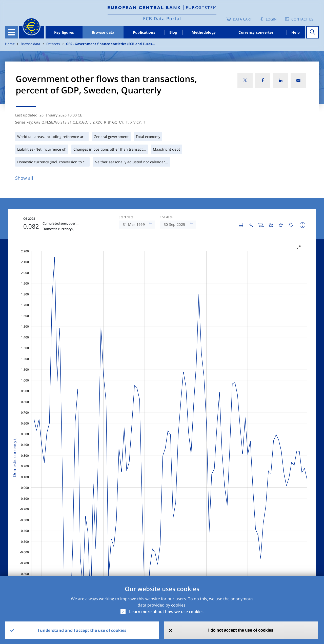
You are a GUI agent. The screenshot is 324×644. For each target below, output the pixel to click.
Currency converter (256, 32)
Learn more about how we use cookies (166, 612)
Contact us (302, 19)
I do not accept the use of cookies (241, 630)
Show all (24, 178)
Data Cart (242, 19)
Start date (126, 217)
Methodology (204, 32)
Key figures (64, 32)
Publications (144, 32)
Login (271, 19)
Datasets (53, 44)
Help (296, 32)
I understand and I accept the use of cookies (82, 630)
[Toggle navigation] (11, 32)
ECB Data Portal (162, 18)
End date (166, 217)
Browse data (103, 32)
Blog (173, 32)
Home (10, 44)
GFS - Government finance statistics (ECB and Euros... (111, 44)
